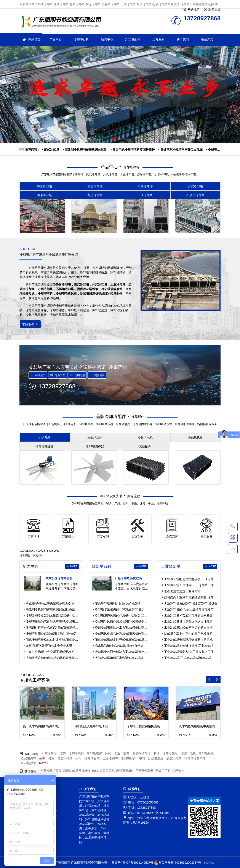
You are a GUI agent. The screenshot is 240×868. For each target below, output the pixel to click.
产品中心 (56, 39)
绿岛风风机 (107, 771)
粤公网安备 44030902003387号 (178, 863)
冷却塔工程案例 (35, 680)
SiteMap (209, 863)
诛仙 (95, 771)
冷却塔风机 (206, 753)
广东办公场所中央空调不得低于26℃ (50, 652)
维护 (63, 753)
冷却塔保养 (29, 758)
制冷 (157, 753)
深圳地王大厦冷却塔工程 (91, 726)
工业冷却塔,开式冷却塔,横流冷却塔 (188, 658)
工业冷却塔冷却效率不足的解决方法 (188, 628)
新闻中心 (107, 39)
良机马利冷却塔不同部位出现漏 (181, 150)
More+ (44, 763)
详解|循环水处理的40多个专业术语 (49, 646)
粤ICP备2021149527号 (138, 863)
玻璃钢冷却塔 (141, 753)
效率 (42, 758)
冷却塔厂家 (63, 22)
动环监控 (178, 771)
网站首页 (34, 40)
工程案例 (158, 39)
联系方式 (207, 39)
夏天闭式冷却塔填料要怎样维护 (134, 150)
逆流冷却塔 (174, 758)
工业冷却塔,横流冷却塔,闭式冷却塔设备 (191, 603)
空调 (126, 753)
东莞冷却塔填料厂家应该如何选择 (118, 603)
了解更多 (30, 324)
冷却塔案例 (92, 758)
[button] (114, 139)
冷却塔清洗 (156, 758)
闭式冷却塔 (52, 150)
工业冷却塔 (110, 758)
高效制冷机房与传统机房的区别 (86, 150)
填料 (142, 758)
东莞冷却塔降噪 (51, 771)
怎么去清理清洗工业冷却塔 (182, 591)
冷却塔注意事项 (195, 758)
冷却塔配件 (133, 39)
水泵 (78, 758)
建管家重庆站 (125, 771)
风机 (108, 753)
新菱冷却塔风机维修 (77, 771)
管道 (51, 758)
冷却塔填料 (76, 753)
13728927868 (233, 526)
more (74, 566)
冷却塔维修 (94, 753)
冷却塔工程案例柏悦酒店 (143, 726)
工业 (117, 753)
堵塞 (184, 753)
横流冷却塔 (65, 758)
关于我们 (183, 39)
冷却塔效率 (29, 763)
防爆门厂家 (163, 771)
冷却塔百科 (81, 39)
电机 (193, 753)
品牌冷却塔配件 (111, 416)
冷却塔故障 (170, 753)
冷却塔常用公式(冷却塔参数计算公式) (51, 634)
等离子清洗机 (145, 771)
